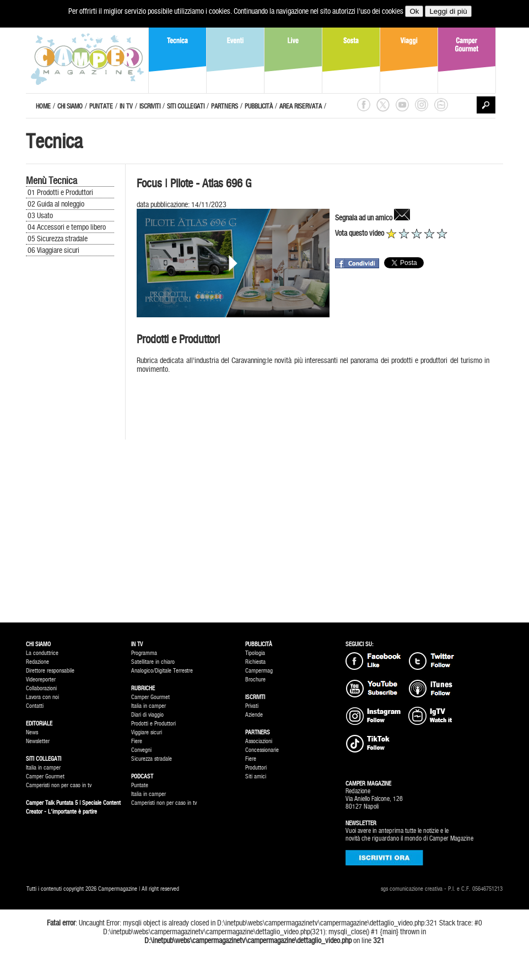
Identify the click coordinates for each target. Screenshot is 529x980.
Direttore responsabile (50, 671)
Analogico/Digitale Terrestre (162, 671)
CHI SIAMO (70, 106)
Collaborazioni (41, 688)
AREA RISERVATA (301, 106)
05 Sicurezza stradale (58, 239)
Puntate (140, 785)
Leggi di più (448, 11)
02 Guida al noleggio (56, 204)
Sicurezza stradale (152, 759)
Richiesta (255, 662)
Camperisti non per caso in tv (59, 785)
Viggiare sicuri (147, 732)
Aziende (254, 715)
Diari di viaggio (147, 715)
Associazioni (259, 741)
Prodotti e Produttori (153, 724)
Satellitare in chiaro (153, 662)
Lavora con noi (42, 697)
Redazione (37, 662)
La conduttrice (42, 653)
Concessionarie (262, 750)
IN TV (126, 106)
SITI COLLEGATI (186, 106)
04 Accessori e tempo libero (67, 227)
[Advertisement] (70, 443)
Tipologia (255, 653)
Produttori (256, 768)
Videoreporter (41, 679)
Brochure (255, 679)
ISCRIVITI (150, 106)
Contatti (35, 706)
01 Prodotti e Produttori (60, 192)
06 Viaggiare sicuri (53, 250)
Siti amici (256, 776)
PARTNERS (225, 106)
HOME (43, 106)
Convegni (141, 750)
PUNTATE (101, 106)
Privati (252, 706)
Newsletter (38, 741)
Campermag (259, 671)
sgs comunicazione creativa (412, 889)
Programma (144, 653)
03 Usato (40, 215)
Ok (414, 11)
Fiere (137, 741)
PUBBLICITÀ (259, 106)
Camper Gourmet (45, 776)
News (32, 732)
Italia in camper (43, 768)
